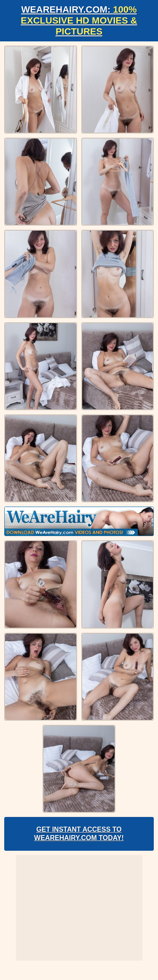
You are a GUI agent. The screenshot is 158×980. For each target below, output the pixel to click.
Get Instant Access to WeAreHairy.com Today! (79, 834)
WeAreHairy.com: (79, 20)
